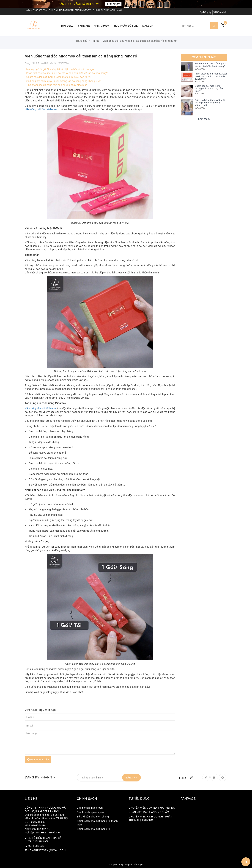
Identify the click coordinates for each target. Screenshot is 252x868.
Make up (148, 26)
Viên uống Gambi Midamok (41, 408)
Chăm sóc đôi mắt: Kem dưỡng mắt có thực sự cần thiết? (58, 77)
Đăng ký (206, 12)
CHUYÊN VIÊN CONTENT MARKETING (152, 808)
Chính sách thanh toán (90, 808)
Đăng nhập (220, 12)
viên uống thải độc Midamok (41, 109)
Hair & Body (102, 26)
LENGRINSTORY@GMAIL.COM (47, 850)
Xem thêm (204, 119)
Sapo (140, 865)
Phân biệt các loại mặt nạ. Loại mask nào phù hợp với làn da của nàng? (66, 73)
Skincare (84, 26)
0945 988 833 (40, 10)
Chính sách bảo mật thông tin (94, 829)
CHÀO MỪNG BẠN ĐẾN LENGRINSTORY (70, 10)
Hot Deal (68, 26)
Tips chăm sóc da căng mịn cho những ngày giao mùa (56, 85)
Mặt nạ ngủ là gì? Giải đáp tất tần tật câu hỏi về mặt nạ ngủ (59, 69)
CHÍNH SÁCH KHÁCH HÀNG (107, 10)
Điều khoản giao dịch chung (93, 817)
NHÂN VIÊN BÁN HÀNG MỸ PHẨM (149, 812)
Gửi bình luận (38, 759)
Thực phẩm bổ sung (126, 26)
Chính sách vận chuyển (90, 812)
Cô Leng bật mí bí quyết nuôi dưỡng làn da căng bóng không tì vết (63, 81)
